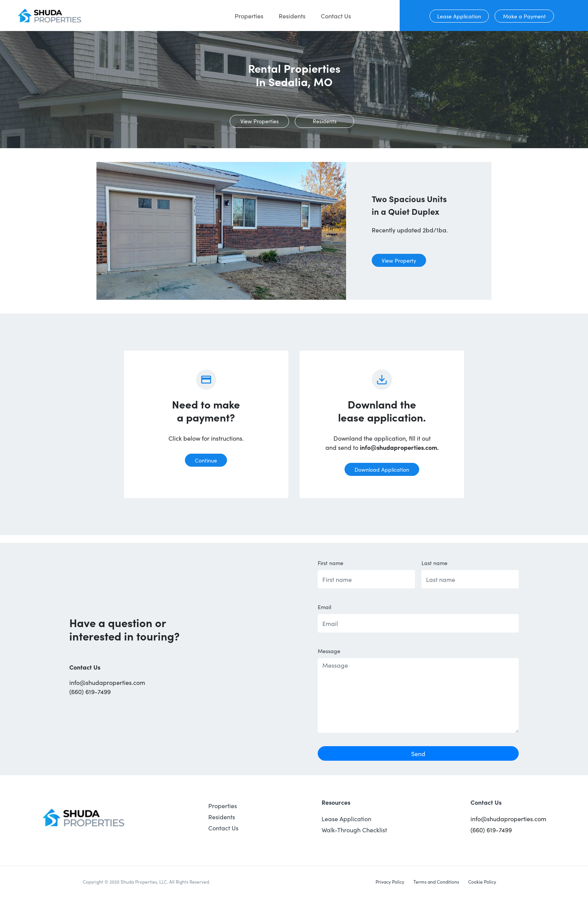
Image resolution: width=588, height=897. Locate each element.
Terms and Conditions (436, 881)
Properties (249, 16)
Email (324, 607)
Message (329, 651)
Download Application (382, 469)
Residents (292, 16)
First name (331, 563)
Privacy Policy (390, 881)
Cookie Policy (482, 881)
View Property (399, 260)
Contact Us (336, 16)
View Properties (260, 121)
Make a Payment (524, 16)
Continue (206, 460)
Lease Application (459, 16)
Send (418, 753)
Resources (336, 802)
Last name (434, 563)
